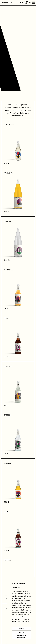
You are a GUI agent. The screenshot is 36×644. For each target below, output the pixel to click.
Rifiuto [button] (22, 632)
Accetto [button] (22, 629)
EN (22, 3)
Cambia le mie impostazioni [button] (22, 637)
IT (20, 3)
